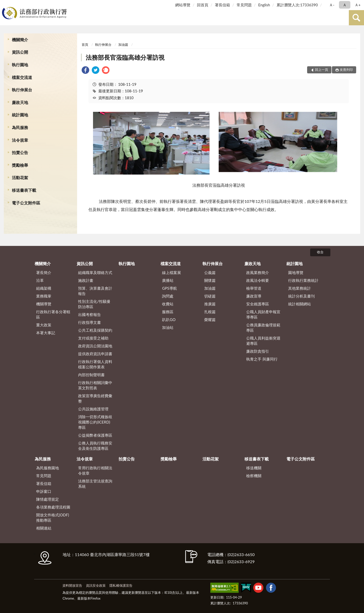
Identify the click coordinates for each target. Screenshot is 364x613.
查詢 (356, 18)
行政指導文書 (89, 322)
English (264, 5)
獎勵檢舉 (20, 165)
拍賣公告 (20, 152)
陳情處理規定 (48, 499)
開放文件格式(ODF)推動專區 (53, 517)
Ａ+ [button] (358, 5)
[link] (85, 71)
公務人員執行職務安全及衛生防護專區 (95, 446)
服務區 (168, 312)
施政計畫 (86, 280)
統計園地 (20, 115)
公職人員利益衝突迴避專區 (263, 341)
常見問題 (244, 5)
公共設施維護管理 (93, 409)
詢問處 (168, 296)
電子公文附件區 (26, 203)
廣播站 (168, 280)
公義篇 (210, 272)
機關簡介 (20, 40)
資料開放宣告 (72, 585)
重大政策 (44, 325)
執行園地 (20, 65)
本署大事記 (46, 333)
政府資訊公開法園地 (95, 346)
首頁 (85, 45)
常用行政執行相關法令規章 (95, 470)
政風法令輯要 (258, 280)
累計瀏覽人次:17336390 (297, 5)
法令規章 (20, 140)
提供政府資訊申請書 (95, 354)
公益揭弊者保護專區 (95, 435)
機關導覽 (44, 304)
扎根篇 (210, 312)
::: (5, 4)
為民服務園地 (48, 468)
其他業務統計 (300, 288)
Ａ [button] (345, 5)
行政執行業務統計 (303, 280)
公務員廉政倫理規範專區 (263, 327)
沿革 (40, 280)
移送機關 (254, 468)
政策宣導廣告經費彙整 (95, 398)
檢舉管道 (254, 288)
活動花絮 (20, 177)
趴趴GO (169, 320)
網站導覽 (183, 5)
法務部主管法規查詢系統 (95, 484)
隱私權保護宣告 (121, 585)
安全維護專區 (258, 304)
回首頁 (203, 5)
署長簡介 (44, 272)
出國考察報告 (89, 314)
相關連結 (44, 528)
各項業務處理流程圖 (53, 507)
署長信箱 (222, 5)
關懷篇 (210, 280)
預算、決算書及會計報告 (95, 291)
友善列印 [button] (346, 70)
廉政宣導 (254, 296)
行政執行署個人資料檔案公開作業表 (95, 364)
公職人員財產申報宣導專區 (263, 314)
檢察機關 (254, 476)
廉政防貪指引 (258, 351)
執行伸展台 (22, 90)
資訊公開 (20, 52)
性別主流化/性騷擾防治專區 (94, 304)
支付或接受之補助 (93, 338)
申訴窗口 (44, 491)
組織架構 (44, 288)
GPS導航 (169, 288)
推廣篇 (210, 304)
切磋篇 (210, 296)
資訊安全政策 (96, 585)
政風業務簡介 (258, 272)
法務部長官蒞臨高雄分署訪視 (125, 57)
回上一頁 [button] (322, 70)
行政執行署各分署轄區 (53, 314)
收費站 (168, 304)
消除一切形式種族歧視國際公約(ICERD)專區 (95, 422)
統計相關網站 (300, 304)
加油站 (168, 327)
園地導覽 (296, 272)
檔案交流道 (22, 77)
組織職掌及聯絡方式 (95, 272)
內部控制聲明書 (91, 375)
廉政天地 (20, 102)
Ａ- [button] (332, 5)
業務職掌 (44, 296)
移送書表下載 (24, 190)
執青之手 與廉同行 (262, 359)
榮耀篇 (210, 320)
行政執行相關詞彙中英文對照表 (95, 385)
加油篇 (123, 45)
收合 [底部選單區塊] (320, 252)
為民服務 (20, 127)
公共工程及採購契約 (95, 330)
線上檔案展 (172, 272)
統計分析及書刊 (301, 296)
